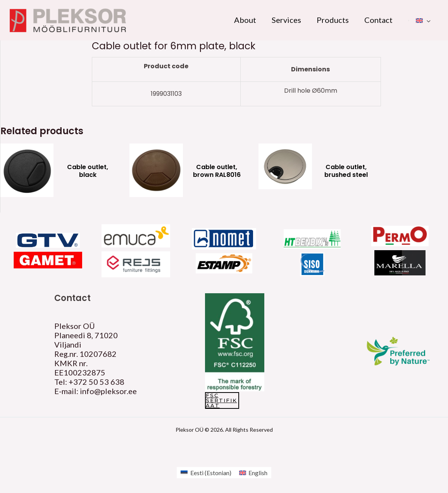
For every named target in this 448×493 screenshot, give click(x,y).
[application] (427, 20)
